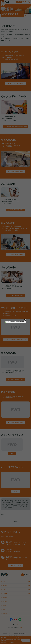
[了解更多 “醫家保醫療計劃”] (15, 255)
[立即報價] (19, 2)
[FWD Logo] (7, 2)
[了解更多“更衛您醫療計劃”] (15, 379)
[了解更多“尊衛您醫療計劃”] (15, 172)
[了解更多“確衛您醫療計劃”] (15, 422)
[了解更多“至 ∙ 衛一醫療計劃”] (15, 84)
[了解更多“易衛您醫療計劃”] (15, 295)
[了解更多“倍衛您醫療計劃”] (15, 210)
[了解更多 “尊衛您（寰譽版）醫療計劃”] (15, 127)
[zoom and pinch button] (12, 454)
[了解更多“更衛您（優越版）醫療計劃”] (16, 340)
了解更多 (16, 521)
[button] (19, 2)
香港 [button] (21, 628)
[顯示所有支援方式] (15, 565)
